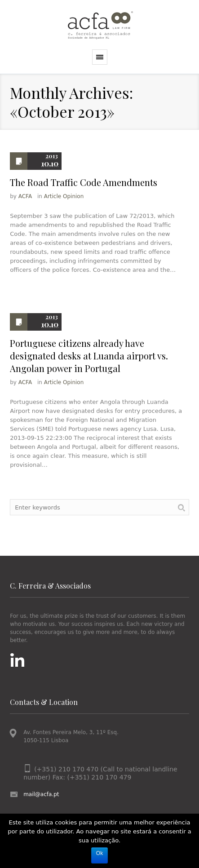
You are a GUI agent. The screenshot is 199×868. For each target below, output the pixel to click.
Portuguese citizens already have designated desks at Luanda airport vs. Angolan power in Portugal (89, 356)
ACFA (25, 196)
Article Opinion (64, 196)
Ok (99, 853)
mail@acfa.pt (41, 794)
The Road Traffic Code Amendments (84, 182)
